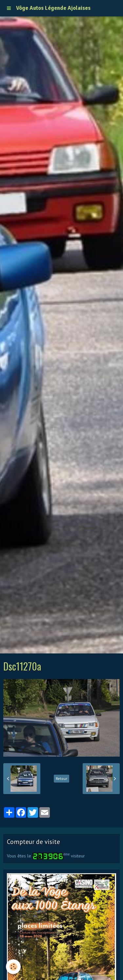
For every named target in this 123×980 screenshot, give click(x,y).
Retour (61, 778)
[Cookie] (13, 967)
